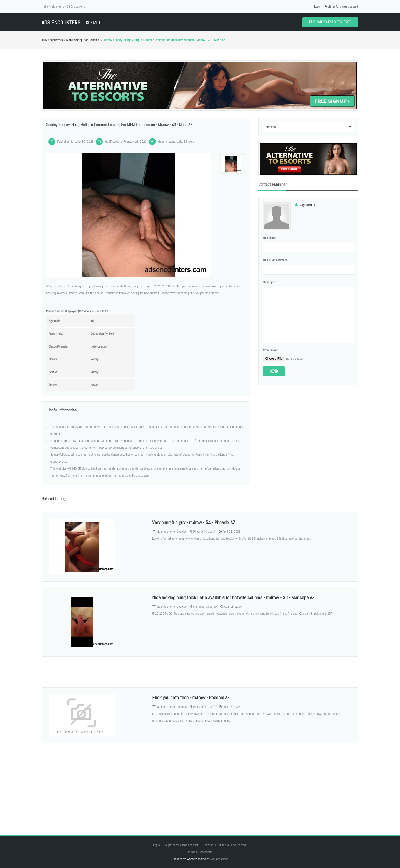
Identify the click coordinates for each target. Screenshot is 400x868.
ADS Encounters (61, 23)
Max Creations (219, 859)
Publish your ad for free (330, 22)
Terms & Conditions (200, 852)
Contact (93, 23)
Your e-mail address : (276, 260)
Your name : (270, 238)
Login (317, 6)
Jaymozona (307, 205)
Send (274, 371)
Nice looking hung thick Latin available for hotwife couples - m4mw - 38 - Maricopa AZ (233, 597)
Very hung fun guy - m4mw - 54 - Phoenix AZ (194, 522)
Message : (269, 282)
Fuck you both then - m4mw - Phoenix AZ (191, 697)
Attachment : (271, 350)
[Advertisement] (200, 783)
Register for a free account (341, 6)
